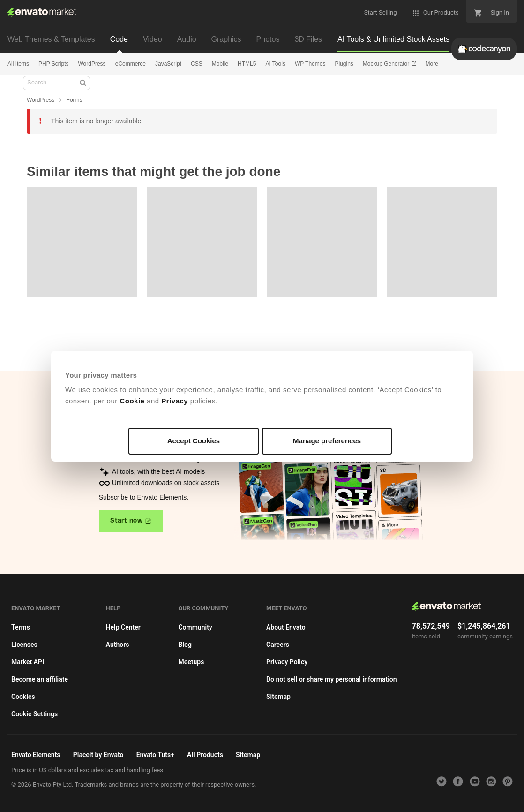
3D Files (308, 39)
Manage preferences (327, 441)
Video (153, 39)
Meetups (191, 662)
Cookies (23, 697)
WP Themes (310, 64)
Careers (278, 645)
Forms (75, 100)
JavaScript (168, 64)
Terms (21, 627)
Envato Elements (36, 755)
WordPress (92, 64)
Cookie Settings (34, 714)
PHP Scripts (53, 64)
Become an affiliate (40, 679)
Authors (118, 645)
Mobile (220, 64)
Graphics (226, 39)
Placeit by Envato (98, 755)
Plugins (344, 64)
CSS (197, 64)
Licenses (24, 645)
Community (195, 627)
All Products (205, 755)
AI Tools (275, 64)
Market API (28, 662)
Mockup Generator (387, 64)
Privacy (175, 401)
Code (119, 39)
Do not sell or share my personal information (332, 679)
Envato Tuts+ (155, 755)
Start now (126, 521)
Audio (187, 39)
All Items (18, 64)
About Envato (286, 627)
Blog (185, 645)
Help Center (123, 627)
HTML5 (247, 64)
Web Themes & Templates (51, 39)
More (432, 64)
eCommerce (131, 64)
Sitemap (278, 697)
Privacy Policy (287, 662)
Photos (268, 39)
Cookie (132, 401)
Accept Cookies (194, 441)
